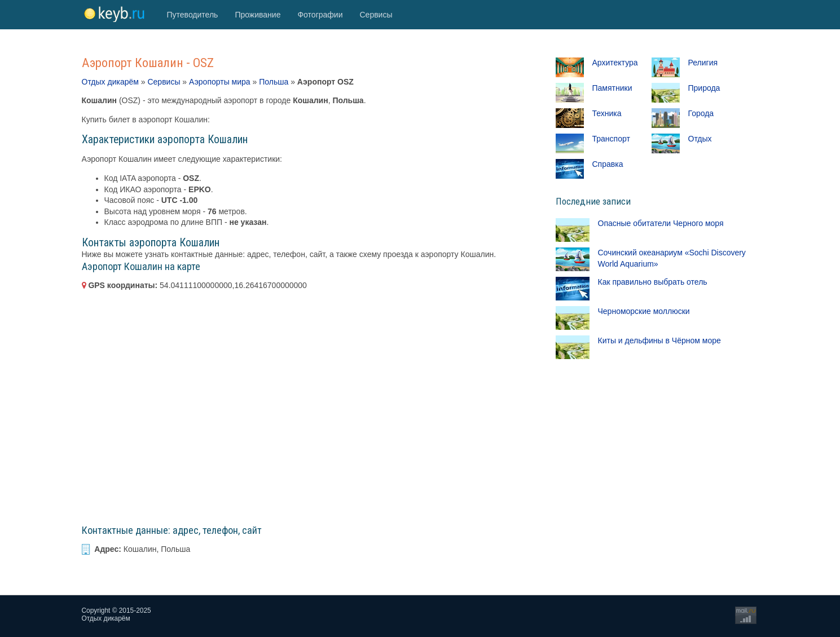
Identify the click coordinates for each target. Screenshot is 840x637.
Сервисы (376, 15)
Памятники (612, 88)
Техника (607, 113)
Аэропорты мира (220, 82)
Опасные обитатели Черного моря (661, 223)
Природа (704, 88)
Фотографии (320, 15)
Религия (703, 63)
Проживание (258, 15)
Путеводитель (193, 15)
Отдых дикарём (110, 82)
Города (701, 113)
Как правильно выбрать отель (653, 282)
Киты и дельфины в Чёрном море (659, 340)
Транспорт (611, 139)
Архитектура (615, 63)
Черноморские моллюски (644, 311)
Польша (274, 82)
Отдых (700, 139)
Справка (608, 164)
